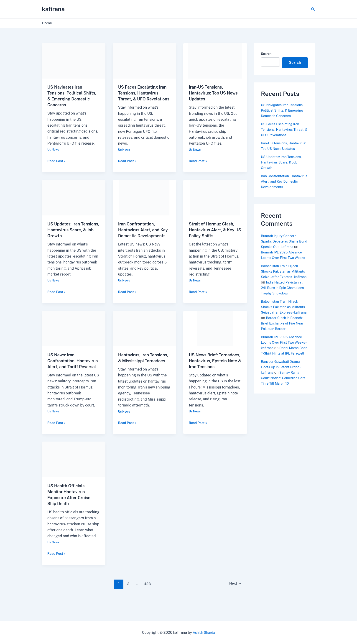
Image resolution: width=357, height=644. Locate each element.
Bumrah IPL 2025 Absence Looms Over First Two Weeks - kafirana (283, 364)
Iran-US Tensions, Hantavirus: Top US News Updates (209, 93)
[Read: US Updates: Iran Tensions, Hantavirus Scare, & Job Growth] (74, 203)
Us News (54, 149)
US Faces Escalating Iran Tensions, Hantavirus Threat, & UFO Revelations (283, 129)
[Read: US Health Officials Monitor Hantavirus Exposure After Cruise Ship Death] (74, 477)
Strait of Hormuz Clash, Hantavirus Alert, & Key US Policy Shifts (214, 236)
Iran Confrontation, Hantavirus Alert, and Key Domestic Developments (282, 187)
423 (147, 601)
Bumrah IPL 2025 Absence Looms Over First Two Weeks (283, 263)
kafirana (53, 9)
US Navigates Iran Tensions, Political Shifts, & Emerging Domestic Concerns (284, 110)
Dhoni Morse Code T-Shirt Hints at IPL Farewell (284, 375)
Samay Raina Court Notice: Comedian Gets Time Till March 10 (282, 405)
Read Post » (57, 161)
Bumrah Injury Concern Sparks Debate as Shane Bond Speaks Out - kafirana (283, 247)
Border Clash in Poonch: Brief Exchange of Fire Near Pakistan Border (284, 345)
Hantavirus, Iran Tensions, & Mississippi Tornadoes (143, 373)
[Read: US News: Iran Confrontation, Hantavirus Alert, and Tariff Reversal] (74, 340)
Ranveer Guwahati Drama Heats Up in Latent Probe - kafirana (283, 394)
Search (266, 54)
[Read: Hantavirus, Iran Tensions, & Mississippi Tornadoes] (144, 340)
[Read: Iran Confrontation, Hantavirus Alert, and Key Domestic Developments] (144, 203)
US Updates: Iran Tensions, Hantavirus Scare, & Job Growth (70, 236)
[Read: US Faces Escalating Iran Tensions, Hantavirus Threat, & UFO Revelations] (144, 60)
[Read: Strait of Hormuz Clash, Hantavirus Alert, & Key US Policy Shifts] (215, 203)
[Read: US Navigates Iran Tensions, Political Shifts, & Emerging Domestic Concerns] (74, 60)
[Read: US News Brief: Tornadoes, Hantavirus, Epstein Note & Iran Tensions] (215, 340)
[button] (313, 9)
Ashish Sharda (204, 632)
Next (234, 601)
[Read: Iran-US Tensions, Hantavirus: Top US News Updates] (215, 60)
